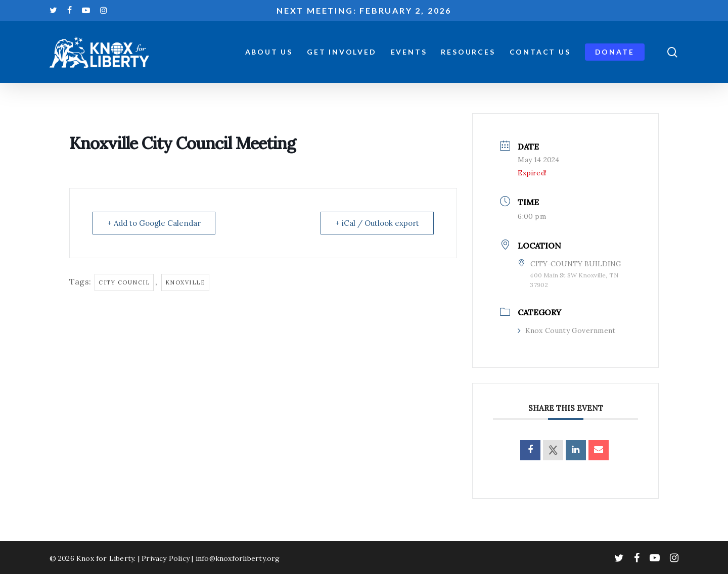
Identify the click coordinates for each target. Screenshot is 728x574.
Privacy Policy (166, 558)
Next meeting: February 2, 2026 (364, 10)
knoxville (186, 282)
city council (124, 282)
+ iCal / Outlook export (377, 223)
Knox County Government (566, 330)
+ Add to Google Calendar (154, 223)
